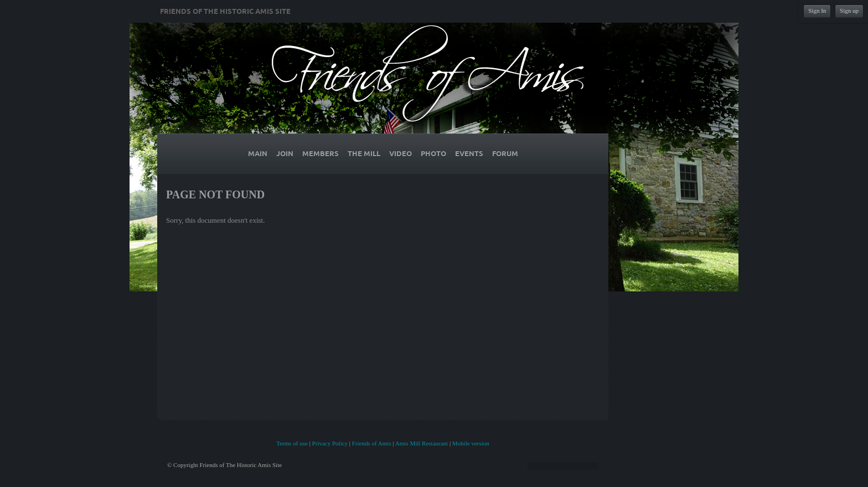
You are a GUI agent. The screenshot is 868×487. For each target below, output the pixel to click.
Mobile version (471, 443)
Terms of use (292, 443)
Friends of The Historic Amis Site (225, 12)
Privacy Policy (330, 443)
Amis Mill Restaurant (422, 443)
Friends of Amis (372, 443)
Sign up (849, 11)
